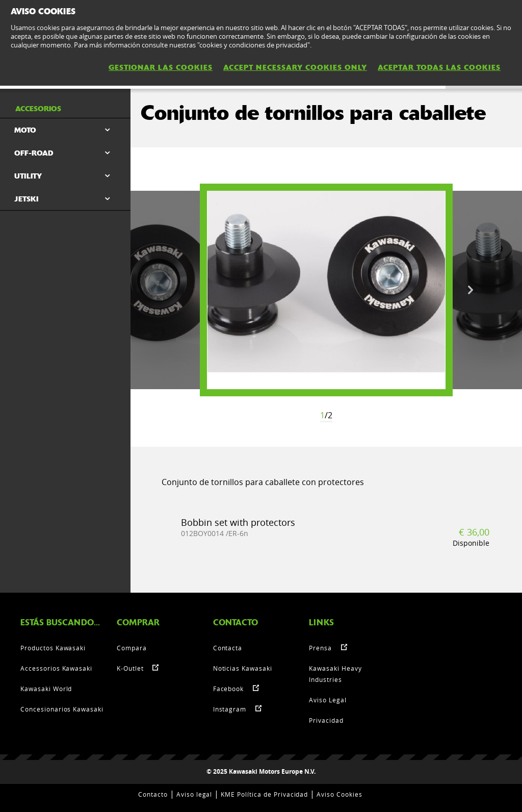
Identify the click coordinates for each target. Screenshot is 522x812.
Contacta (228, 648)
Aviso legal (194, 794)
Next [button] (471, 290)
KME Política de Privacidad (264, 794)
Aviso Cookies (339, 794)
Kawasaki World (46, 689)
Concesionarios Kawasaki (62, 709)
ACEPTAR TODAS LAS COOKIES (439, 67)
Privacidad (326, 720)
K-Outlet (130, 668)
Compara (132, 648)
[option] (326, 290)
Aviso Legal (328, 700)
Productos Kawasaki (53, 648)
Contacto (153, 794)
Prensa (320, 648)
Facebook (229, 689)
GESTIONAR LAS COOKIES (161, 67)
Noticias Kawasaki (243, 668)
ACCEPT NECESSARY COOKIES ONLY (295, 67)
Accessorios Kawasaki (56, 668)
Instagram (230, 709)
